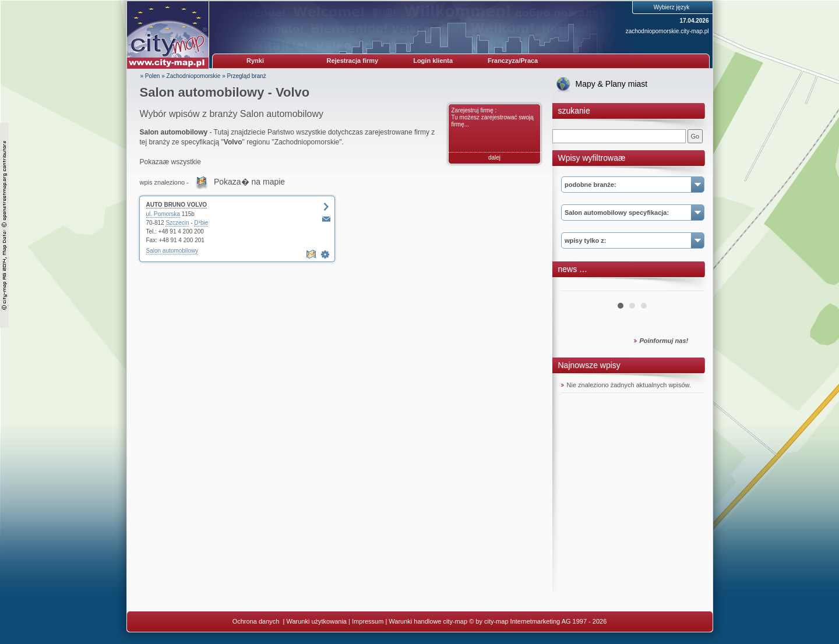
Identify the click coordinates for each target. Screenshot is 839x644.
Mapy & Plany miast (612, 84)
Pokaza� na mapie (249, 182)
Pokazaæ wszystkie (170, 162)
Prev (576, 286)
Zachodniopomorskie (194, 76)
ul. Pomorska (163, 214)
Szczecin (177, 223)
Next (689, 286)
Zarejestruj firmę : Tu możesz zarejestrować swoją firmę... (493, 117)
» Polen (150, 76)
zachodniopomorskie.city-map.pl (667, 31)
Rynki (255, 61)
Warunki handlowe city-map (428, 621)
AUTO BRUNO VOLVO (177, 205)
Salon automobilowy (172, 251)
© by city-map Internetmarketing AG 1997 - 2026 (538, 621)
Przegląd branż (247, 76)
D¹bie (201, 223)
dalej (494, 158)
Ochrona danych (257, 621)
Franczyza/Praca (513, 61)
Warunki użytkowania (316, 621)
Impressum (368, 621)
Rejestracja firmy (353, 61)
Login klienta (433, 61)
